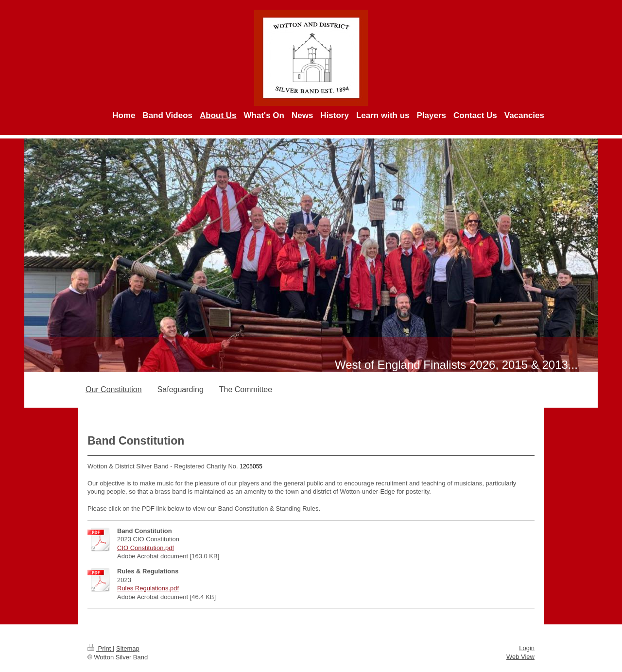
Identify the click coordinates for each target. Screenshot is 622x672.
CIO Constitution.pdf (146, 548)
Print (100, 648)
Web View (520, 657)
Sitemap (128, 648)
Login (527, 648)
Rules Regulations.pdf (148, 588)
